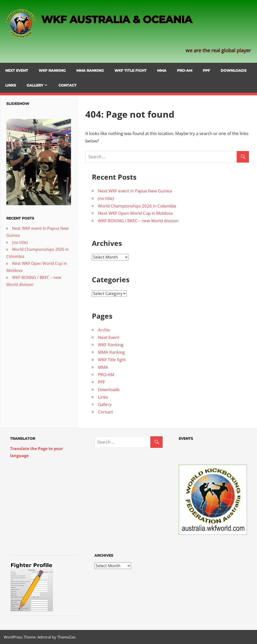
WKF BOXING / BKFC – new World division (138, 221)
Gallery (35, 85)
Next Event (17, 70)
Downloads (234, 70)
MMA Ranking (90, 70)
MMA (162, 70)
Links (11, 85)
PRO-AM (185, 70)
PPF (206, 70)
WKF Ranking (52, 70)
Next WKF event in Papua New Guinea (135, 191)
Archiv (104, 330)
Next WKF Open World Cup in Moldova (135, 213)
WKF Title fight (131, 70)
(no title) (106, 198)
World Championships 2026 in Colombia (137, 206)
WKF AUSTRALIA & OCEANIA (117, 19)
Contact (68, 85)
